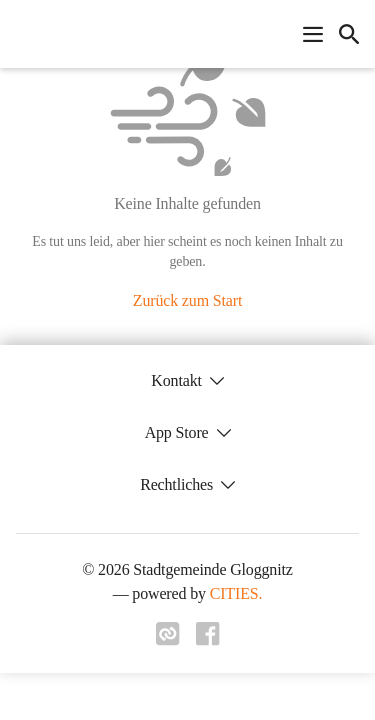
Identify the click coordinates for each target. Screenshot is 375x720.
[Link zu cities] (168, 640)
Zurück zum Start (187, 300)
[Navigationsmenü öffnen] (313, 34)
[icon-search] (349, 34)
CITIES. (236, 593)
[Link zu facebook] (208, 640)
